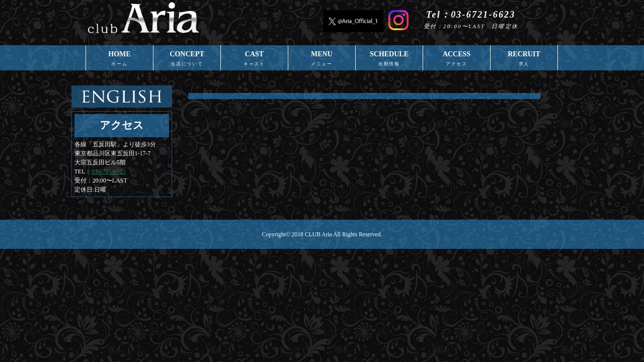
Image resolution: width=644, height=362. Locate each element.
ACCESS (457, 60)
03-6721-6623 (109, 171)
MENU (322, 60)
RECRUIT (524, 60)
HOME (119, 60)
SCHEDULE (389, 60)
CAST (254, 60)
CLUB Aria (318, 235)
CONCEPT (187, 60)
